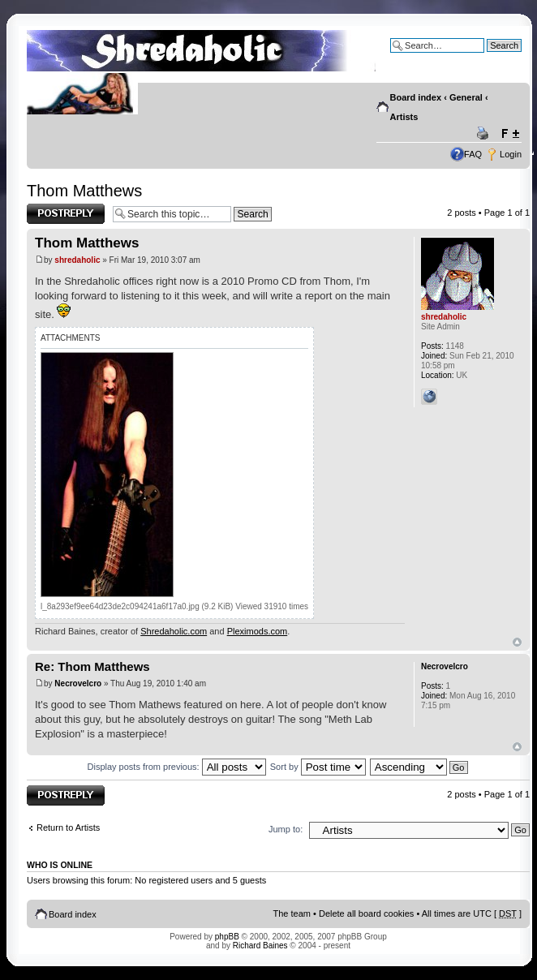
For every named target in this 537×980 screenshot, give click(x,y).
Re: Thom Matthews (92, 666)
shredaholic (77, 260)
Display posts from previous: (177, 767)
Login (511, 154)
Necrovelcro (78, 683)
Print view (485, 134)
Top (517, 642)
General (466, 97)
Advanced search (487, 58)
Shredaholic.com (174, 631)
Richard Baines (260, 946)
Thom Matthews (84, 191)
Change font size (510, 134)
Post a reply (66, 214)
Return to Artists (68, 827)
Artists (404, 117)
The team (292, 913)
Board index (416, 97)
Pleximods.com (258, 631)
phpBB (227, 937)
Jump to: (286, 829)
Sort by (318, 767)
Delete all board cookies (366, 913)
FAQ (473, 154)
